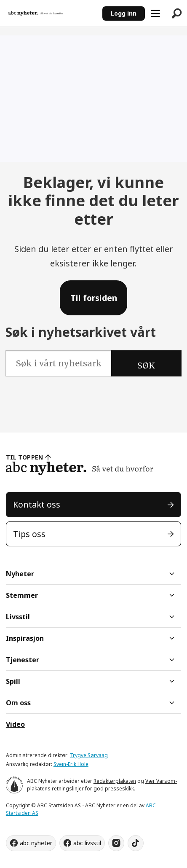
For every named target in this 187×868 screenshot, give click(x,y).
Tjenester (23, 660)
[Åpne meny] (155, 13)
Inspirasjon (25, 638)
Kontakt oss (37, 504)
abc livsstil (87, 843)
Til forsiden (94, 298)
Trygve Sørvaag (89, 755)
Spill (13, 681)
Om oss (18, 703)
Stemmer (22, 595)
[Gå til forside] (36, 13)
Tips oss (29, 534)
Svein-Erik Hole (71, 764)
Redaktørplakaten (115, 781)
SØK (146, 365)
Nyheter (20, 574)
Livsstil (18, 617)
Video (15, 724)
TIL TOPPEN (24, 457)
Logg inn (124, 13)
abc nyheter (36, 843)
